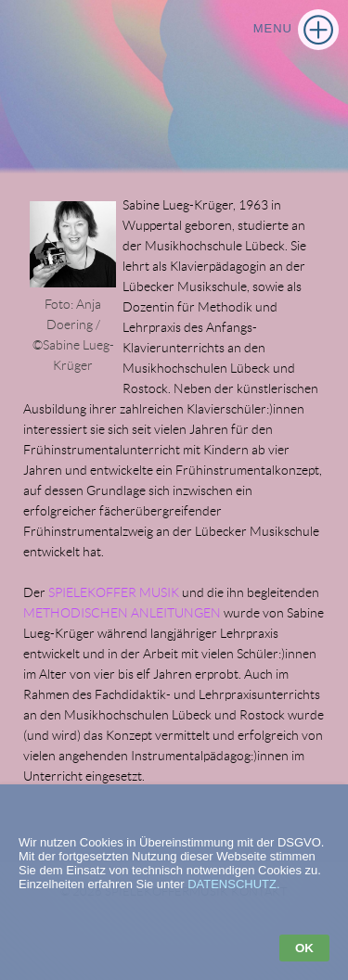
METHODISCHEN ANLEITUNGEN (122, 613)
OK (304, 948)
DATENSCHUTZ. (233, 884)
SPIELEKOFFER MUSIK (114, 592)
